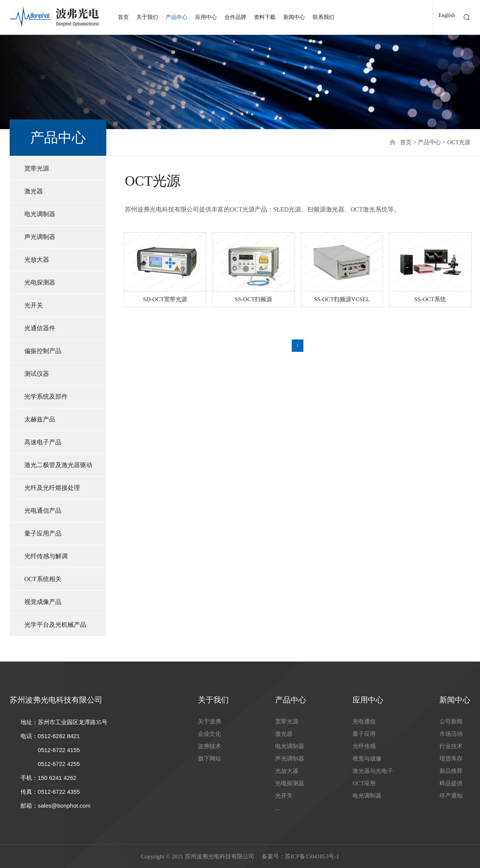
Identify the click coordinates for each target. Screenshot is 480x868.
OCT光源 (459, 142)
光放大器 (37, 260)
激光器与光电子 (373, 771)
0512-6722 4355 (59, 792)
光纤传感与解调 (46, 556)
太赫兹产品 (40, 419)
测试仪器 (37, 374)
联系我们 (323, 17)
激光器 (34, 191)
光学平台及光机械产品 (55, 625)
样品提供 (451, 783)
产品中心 (177, 17)
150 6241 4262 (57, 778)
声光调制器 (40, 237)
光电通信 (364, 721)
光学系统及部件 (46, 396)
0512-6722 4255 (59, 764)
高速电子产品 (43, 442)
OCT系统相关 (43, 579)
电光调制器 (40, 214)
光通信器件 (40, 328)
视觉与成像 (367, 759)
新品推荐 (451, 771)
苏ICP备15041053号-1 (312, 856)
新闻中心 (294, 17)
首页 (123, 17)
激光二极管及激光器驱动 (58, 465)
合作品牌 (235, 17)
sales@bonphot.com (64, 806)
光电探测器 (40, 282)
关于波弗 (209, 721)
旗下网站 (209, 759)
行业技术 (451, 746)
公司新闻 (451, 721)
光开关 (34, 305)
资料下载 (265, 17)
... (277, 808)
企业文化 (209, 734)
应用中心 (206, 17)
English (447, 15)
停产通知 (451, 796)
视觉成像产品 (43, 602)
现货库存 (451, 759)
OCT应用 (364, 783)
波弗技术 (209, 746)
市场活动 (451, 734)
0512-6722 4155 (59, 750)
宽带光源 (37, 168)
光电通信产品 (43, 511)
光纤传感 (364, 746)
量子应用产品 (43, 533)
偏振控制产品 (43, 351)
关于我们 (147, 17)
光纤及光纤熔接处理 (52, 488)
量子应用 (364, 734)
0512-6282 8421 (59, 736)
